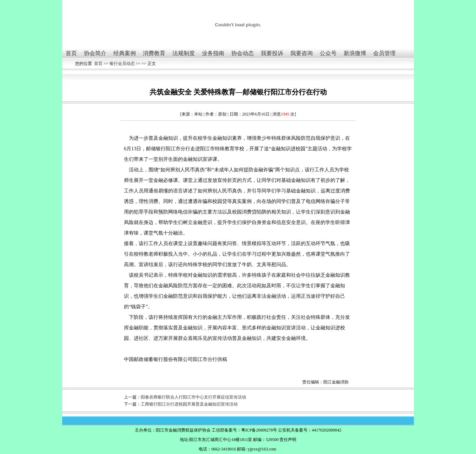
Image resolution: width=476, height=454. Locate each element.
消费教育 (154, 53)
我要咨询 (302, 53)
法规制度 (184, 53)
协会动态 (243, 53)
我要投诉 (272, 53)
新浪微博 (355, 53)
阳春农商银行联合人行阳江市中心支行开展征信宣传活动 (193, 397)
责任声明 (288, 440)
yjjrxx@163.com (262, 449)
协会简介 (95, 53)
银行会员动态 (122, 64)
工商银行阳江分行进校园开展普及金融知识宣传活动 (189, 404)
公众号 (328, 53)
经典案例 (125, 53)
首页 (71, 53)
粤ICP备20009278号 (259, 430)
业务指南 (213, 53)
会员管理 (384, 53)
